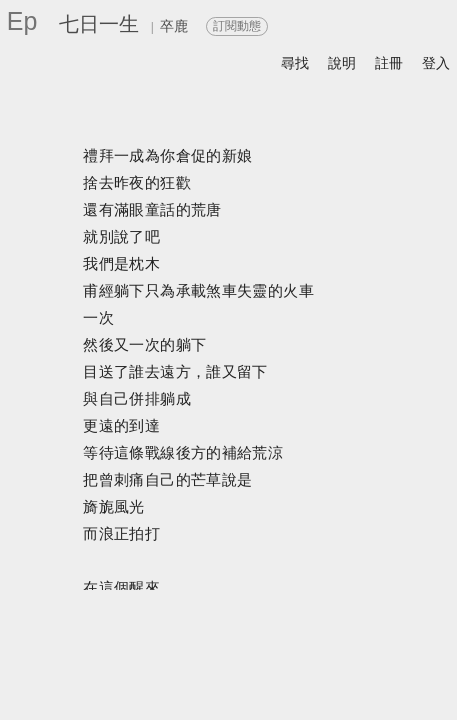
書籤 (271, 687)
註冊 (389, 63)
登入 (436, 63)
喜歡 (328, 664)
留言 (277, 664)
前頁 (334, 686)
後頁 (374, 686)
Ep (22, 21)
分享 (154, 664)
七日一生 (99, 24)
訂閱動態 (237, 26)
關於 (106, 664)
